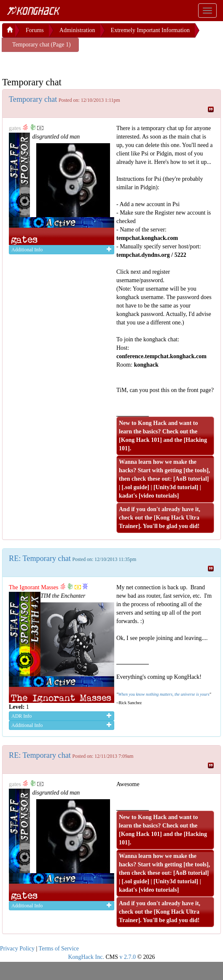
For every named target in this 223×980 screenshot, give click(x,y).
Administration (77, 30)
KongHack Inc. (86, 957)
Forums (35, 30)
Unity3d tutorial (176, 487)
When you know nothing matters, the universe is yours (164, 694)
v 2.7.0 (128, 957)
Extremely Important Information (150, 30)
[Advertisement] (70, 63)
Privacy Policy (17, 949)
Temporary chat (33, 99)
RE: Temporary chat (40, 558)
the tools (196, 470)
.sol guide (135, 487)
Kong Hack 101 (141, 440)
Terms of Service (59, 949)
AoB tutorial (191, 479)
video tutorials (159, 496)
